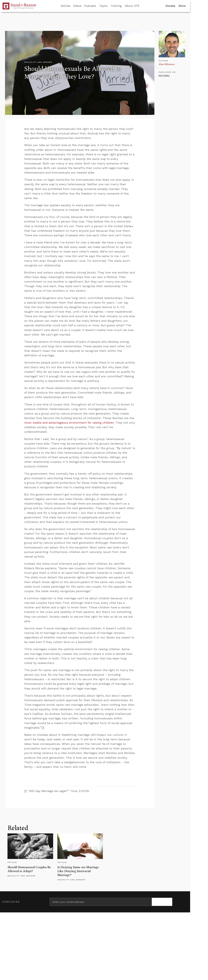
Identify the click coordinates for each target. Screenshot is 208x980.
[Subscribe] (162, 902)
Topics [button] (103, 6)
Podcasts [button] (90, 6)
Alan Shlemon (166, 64)
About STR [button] (132, 6)
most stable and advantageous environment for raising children (69, 423)
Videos (77, 6)
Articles (66, 6)
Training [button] (116, 6)
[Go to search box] (142, 6)
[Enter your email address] (101, 902)
